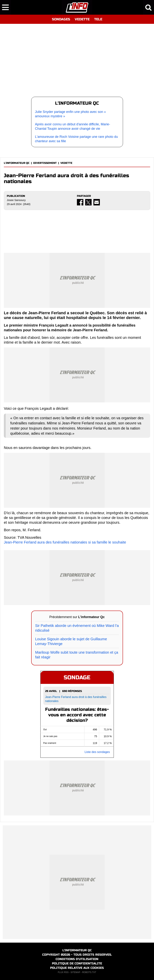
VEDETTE (82, 19)
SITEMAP (75, 972)
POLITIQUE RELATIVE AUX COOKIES (77, 968)
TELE (98, 19)
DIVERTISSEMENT (45, 163)
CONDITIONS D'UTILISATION (77, 959)
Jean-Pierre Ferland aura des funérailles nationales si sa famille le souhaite (65, 542)
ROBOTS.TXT (89, 972)
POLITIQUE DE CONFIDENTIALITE (77, 963)
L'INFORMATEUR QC (17, 163)
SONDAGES (61, 19)
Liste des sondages (97, 752)
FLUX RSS (63, 972)
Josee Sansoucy (16, 200)
